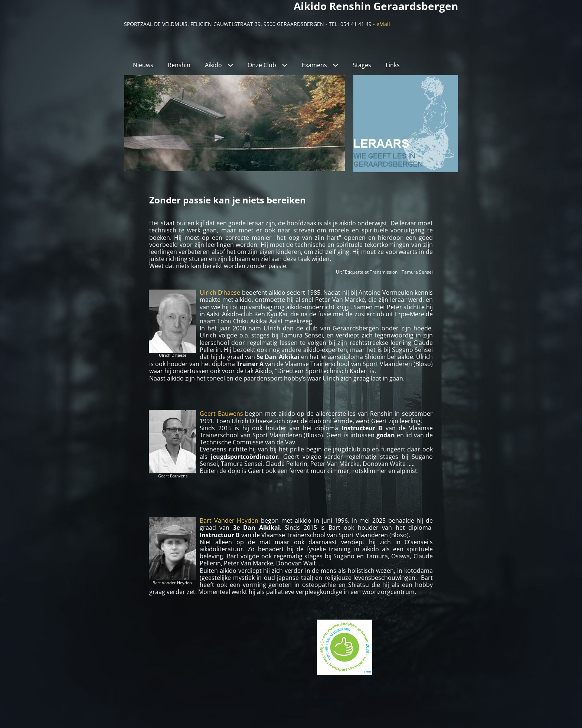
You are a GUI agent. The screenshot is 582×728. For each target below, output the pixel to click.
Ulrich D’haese (220, 293)
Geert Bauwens (221, 414)
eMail (383, 24)
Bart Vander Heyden (229, 520)
